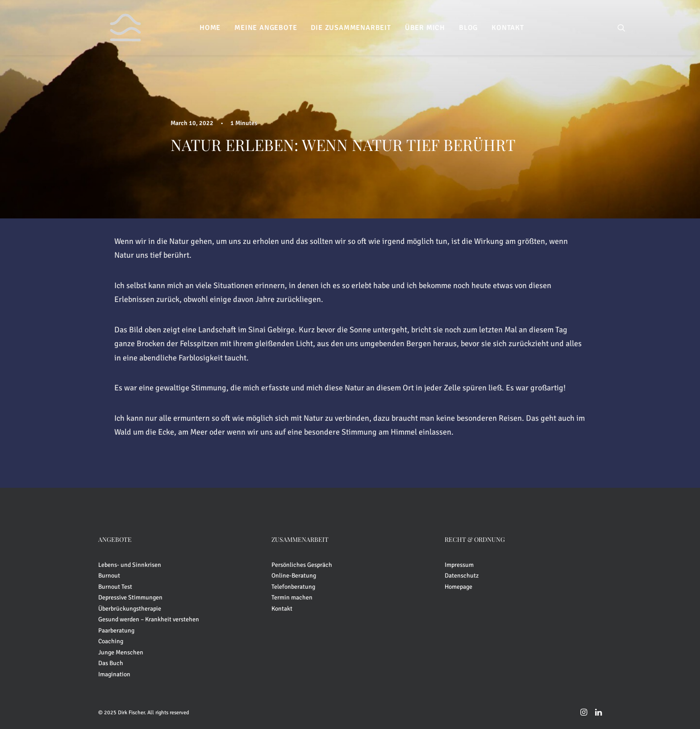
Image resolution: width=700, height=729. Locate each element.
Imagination (114, 674)
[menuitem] (210, 28)
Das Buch (111, 663)
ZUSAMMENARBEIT (300, 539)
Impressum (459, 565)
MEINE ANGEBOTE (266, 28)
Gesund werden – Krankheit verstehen (149, 619)
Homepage (458, 587)
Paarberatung (116, 631)
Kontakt (282, 609)
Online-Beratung (294, 576)
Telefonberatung (293, 587)
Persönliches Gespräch (302, 565)
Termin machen (292, 597)
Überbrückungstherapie (130, 609)
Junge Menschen (121, 652)
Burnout (109, 576)
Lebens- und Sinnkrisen (130, 565)
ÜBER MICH (425, 28)
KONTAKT (508, 28)
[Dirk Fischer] (114, 28)
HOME (210, 28)
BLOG (468, 28)
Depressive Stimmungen (130, 597)
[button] (621, 28)
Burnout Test (115, 587)
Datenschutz (462, 576)
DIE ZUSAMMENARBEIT (351, 28)
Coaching (111, 641)
